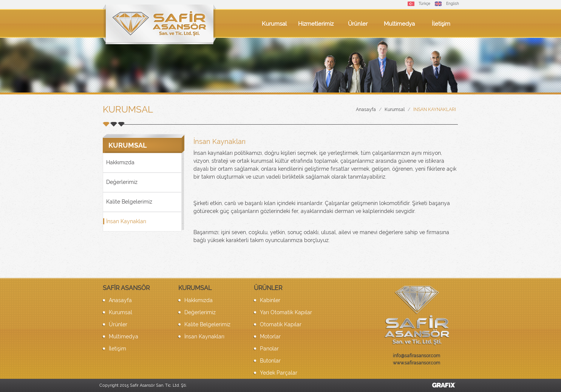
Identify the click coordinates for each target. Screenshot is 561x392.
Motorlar (270, 336)
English (453, 4)
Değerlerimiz (122, 182)
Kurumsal (274, 24)
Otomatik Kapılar (281, 324)
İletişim (441, 24)
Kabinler (270, 300)
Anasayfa (366, 110)
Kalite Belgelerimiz (129, 202)
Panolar (269, 349)
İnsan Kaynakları (435, 110)
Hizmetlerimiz (316, 24)
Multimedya (399, 24)
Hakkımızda (120, 162)
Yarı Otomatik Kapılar (286, 312)
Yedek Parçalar (279, 373)
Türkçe (424, 4)
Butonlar (270, 361)
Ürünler (358, 24)
